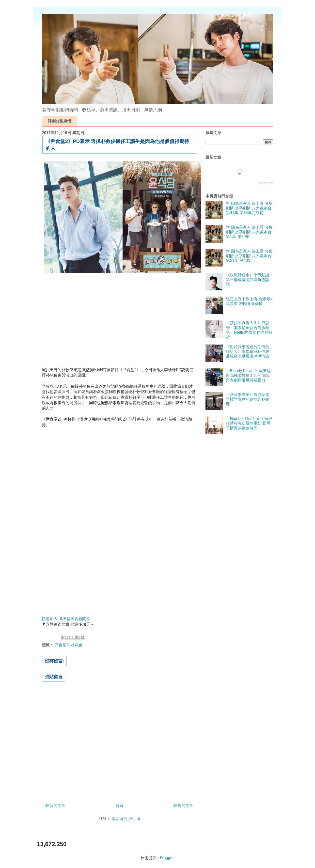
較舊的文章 (183, 806)
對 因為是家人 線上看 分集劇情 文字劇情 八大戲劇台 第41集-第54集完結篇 (249, 208)
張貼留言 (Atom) (126, 819)
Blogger (167, 858)
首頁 (119, 806)
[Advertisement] (119, 316)
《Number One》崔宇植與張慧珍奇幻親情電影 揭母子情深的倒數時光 (249, 423)
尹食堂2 (62, 645)
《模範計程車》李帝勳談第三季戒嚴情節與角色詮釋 (248, 280)
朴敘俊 (77, 645)
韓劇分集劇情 (60, 121)
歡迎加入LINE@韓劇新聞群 (66, 619)
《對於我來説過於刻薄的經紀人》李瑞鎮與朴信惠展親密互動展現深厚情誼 (248, 352)
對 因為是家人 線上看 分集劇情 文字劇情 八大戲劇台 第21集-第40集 (249, 256)
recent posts (266, 183)
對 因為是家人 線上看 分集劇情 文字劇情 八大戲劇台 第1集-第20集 (249, 232)
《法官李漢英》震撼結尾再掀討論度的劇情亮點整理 (248, 399)
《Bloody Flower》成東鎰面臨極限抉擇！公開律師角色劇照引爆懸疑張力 (248, 375)
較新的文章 (55, 806)
